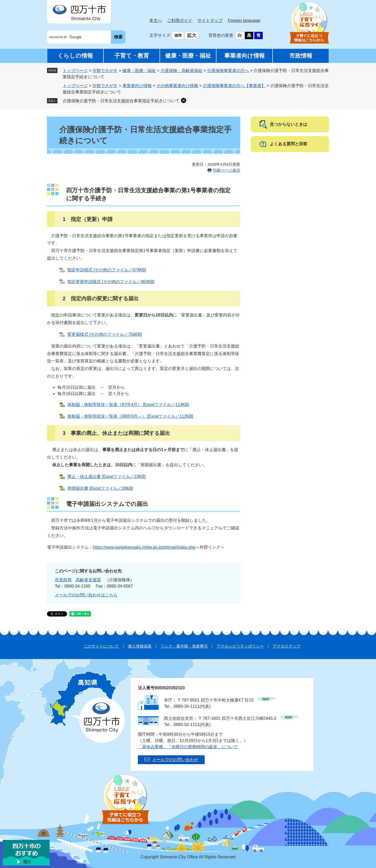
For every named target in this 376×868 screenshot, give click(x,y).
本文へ (156, 20)
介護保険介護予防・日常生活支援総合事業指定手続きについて (121, 101)
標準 (178, 35)
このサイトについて (101, 646)
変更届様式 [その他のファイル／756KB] (105, 334)
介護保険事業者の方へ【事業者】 (234, 86)
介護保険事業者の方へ (228, 71)
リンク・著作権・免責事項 (184, 646)
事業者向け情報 (245, 56)
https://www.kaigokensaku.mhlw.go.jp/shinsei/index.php (144, 547)
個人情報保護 (140, 646)
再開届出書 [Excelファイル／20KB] (100, 488)
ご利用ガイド (180, 20)
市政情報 (301, 56)
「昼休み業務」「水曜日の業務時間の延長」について (188, 747)
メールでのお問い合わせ (175, 760)
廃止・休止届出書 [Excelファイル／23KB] (107, 477)
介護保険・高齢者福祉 (181, 71)
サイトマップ (210, 20)
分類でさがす (105, 71)
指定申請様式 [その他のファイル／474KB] (107, 270)
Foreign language (244, 20)
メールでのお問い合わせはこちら (86, 595)
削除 (184, 100)
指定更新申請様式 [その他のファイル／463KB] (111, 282)
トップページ (75, 71)
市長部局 (63, 580)
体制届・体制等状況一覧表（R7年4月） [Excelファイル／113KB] (128, 405)
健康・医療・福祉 (188, 56)
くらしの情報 (75, 56)
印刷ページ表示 (227, 170)
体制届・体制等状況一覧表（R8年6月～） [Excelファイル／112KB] (130, 416)
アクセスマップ (287, 646)
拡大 (192, 35)
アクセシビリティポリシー (240, 646)
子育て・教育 (132, 56)
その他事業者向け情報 (177, 86)
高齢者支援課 (88, 580)
